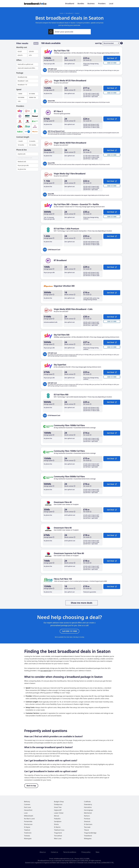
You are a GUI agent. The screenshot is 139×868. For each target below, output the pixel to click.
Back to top (31, 786)
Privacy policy (86, 852)
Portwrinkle (28, 822)
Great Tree (58, 808)
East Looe (28, 808)
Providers (102, 4)
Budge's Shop (59, 802)
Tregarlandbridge (90, 834)
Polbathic (57, 819)
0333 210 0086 (85, 859)
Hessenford (28, 811)
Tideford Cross (59, 831)
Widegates (88, 839)
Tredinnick (28, 834)
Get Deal (112, 58)
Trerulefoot (58, 836)
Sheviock (87, 822)
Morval (57, 817)
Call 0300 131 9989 (69, 631)
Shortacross (28, 825)
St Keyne (27, 828)
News (98, 852)
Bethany (27, 802)
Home (61, 13)
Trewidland (88, 836)
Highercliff (58, 811)
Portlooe (87, 819)
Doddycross (58, 805)
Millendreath (29, 817)
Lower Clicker (59, 814)
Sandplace (58, 822)
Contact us (54, 852)
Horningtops (89, 811)
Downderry (88, 805)
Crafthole (87, 802)
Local (111, 4)
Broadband (70, 4)
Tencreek (87, 828)
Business (91, 4)
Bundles (81, 4)
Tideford (27, 831)
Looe (26, 814)
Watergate (28, 839)
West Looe (58, 839)
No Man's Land (29, 819)
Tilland (86, 831)
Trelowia (27, 836)
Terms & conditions (70, 852)
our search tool (46, 671)
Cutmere (27, 805)
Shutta (56, 825)
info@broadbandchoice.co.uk (63, 859)
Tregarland (58, 834)
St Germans (88, 825)
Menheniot (88, 814)
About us (43, 852)
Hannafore (88, 808)
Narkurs (87, 817)
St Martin (57, 828)
